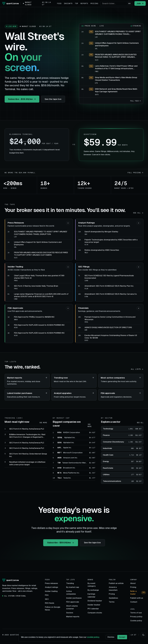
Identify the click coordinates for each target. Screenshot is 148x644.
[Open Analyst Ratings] (138, 223)
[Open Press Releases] (68, 223)
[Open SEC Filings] (138, 267)
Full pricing (135, 173)
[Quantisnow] (10, 4)
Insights (68, 3)
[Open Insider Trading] (68, 267)
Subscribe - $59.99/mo (22, 99)
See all (138, 213)
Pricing (94, 3)
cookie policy (93, 637)
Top (77, 3)
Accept (122, 637)
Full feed (136, 101)
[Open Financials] (138, 308)
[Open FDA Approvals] (68, 308)
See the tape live (53, 99)
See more (43, 423)
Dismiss (111, 637)
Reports (84, 3)
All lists (137, 369)
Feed (59, 3)
